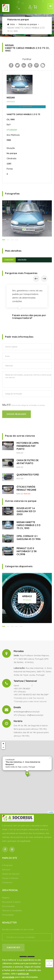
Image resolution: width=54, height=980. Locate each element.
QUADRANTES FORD (28, 475)
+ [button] (3, 744)
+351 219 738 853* (22, 695)
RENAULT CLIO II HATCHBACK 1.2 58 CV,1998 (27, 551)
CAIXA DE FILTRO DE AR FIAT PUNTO (28, 462)
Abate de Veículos (11, 874)
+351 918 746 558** (40, 695)
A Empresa (7, 865)
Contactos (7, 882)
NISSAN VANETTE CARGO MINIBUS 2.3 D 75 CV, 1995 (29, 525)
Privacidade (8, 915)
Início (11, 24)
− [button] (3, 747)
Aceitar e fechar (49, 963)
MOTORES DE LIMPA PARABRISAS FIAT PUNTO (28, 446)
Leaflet (51, 812)
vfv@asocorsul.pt (35, 715)
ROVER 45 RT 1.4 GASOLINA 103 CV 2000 (26, 511)
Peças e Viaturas (10, 878)
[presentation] (36, 279)
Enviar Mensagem (16, 414)
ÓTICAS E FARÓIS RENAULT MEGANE (26, 488)
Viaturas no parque (28, 24)
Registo (6, 898)
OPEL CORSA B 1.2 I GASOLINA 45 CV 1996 (29, 538)
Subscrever (13, 947)
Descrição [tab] (22, 260)
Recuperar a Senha (11, 902)
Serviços (6, 870)
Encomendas (8, 906)
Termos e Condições (12, 911)
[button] (4, 240)
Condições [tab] (9, 260)
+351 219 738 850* (22, 689)
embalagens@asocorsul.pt (27, 712)
